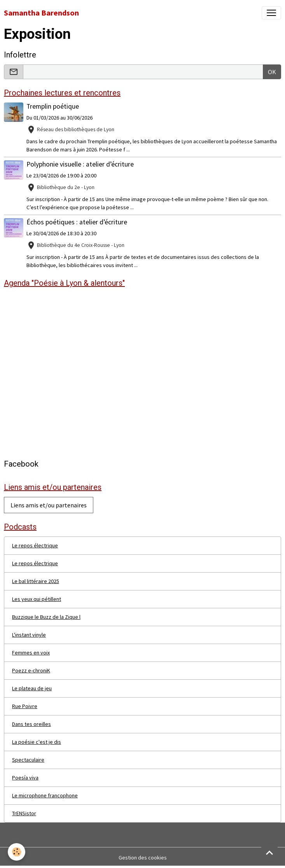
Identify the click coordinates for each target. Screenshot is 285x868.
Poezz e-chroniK (31, 670)
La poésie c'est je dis (37, 742)
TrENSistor (24, 813)
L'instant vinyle (29, 635)
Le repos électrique (35, 545)
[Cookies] (17, 852)
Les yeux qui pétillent (37, 599)
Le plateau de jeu (32, 688)
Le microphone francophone (45, 795)
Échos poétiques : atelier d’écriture (77, 222)
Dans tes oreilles (31, 724)
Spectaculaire (28, 760)
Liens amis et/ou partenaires (49, 505)
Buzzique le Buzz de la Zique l (46, 617)
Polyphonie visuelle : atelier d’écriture (80, 164)
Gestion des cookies (143, 858)
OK (272, 72)
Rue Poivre (25, 706)
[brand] (41, 13)
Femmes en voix (31, 653)
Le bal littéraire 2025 (36, 581)
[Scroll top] (269, 852)
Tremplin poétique (53, 106)
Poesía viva (25, 778)
